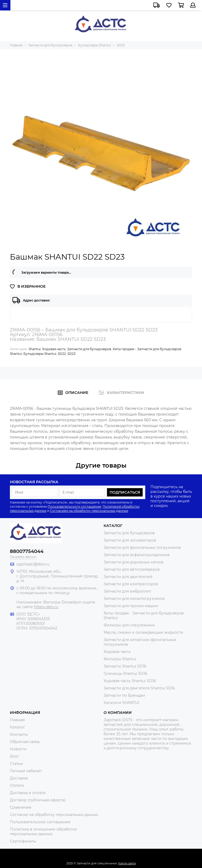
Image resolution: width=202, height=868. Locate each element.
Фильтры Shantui (120, 659)
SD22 (62, 354)
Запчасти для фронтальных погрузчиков (142, 548)
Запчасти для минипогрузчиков (134, 599)
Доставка (19, 778)
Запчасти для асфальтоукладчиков (137, 555)
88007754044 (27, 551)
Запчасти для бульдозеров (89, 349)
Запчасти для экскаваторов (130, 540)
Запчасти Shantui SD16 (125, 666)
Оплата (17, 785)
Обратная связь (25, 742)
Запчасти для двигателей (128, 577)
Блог (14, 756)
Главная (17, 720)
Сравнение (21, 807)
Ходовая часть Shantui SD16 (130, 681)
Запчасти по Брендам (124, 695)
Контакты (19, 734)
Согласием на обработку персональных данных (89, 511)
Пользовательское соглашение (40, 822)
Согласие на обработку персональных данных (54, 815)
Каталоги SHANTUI (121, 703)
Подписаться (125, 492)
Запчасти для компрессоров (131, 584)
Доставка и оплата (28, 793)
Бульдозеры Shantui (40, 354)
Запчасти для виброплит (127, 591)
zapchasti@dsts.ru (33, 564)
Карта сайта (127, 863)
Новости (18, 749)
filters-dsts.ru (46, 607)
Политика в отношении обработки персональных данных (43, 832)
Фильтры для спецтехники (129, 625)
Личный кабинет (26, 771)
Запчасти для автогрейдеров (132, 569)
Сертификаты (23, 841)
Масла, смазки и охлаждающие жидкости (143, 632)
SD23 (71, 354)
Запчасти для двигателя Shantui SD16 (139, 688)
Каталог (17, 727)
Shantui (35, 349)
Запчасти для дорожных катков (134, 562)
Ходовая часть (54, 349)
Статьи (16, 764)
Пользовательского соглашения (74, 507)
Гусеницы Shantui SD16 (125, 674)
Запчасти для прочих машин (131, 606)
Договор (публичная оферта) (38, 800)
